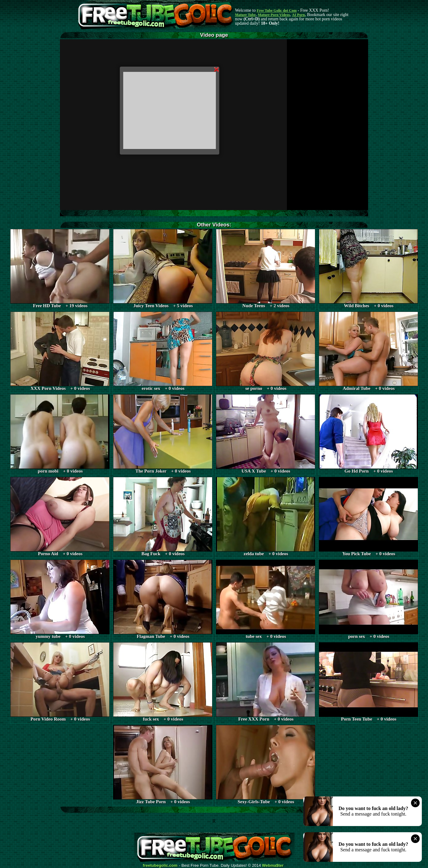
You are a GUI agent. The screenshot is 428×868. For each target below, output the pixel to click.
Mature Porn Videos (274, 15)
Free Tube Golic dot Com (277, 10)
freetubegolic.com (160, 866)
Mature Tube (245, 15)
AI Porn (299, 15)
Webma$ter (273, 866)
